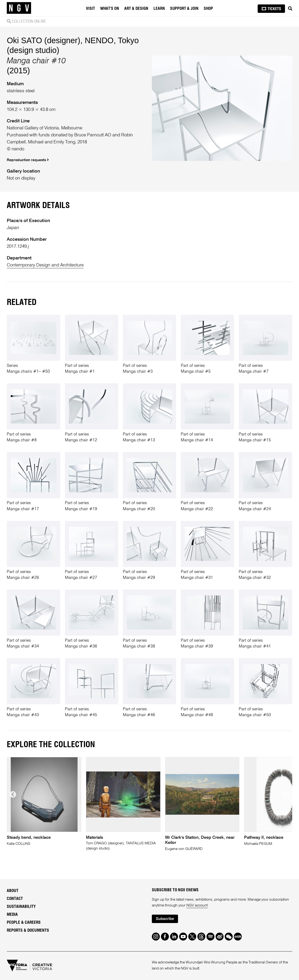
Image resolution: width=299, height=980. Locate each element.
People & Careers (24, 923)
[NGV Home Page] (19, 8)
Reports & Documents (28, 930)
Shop (208, 9)
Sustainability (21, 907)
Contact (15, 899)
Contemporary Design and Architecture (45, 265)
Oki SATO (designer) (43, 40)
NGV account (197, 906)
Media (12, 915)
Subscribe (165, 919)
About (13, 891)
